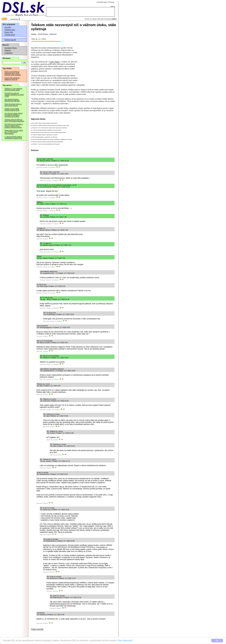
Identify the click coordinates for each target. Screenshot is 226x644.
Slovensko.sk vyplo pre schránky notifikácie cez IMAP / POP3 (14, 95)
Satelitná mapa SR (10, 40)
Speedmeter (8, 48)
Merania (14, 48)
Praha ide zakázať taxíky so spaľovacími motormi (13, 105)
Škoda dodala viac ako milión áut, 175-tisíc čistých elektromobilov (14, 132)
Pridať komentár (37, 629)
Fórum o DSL (9, 32)
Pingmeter (8, 50)
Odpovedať (39, 167)
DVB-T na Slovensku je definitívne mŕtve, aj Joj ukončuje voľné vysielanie (13, 73)
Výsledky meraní (10, 35)
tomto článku (55, 62)
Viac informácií (125, 641)
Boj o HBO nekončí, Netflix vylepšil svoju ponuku (45, 123)
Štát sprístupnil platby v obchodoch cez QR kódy (12, 100)
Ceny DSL (8, 27)
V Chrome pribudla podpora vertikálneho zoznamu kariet (13, 137)
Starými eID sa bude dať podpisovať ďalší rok (12, 79)
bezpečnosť (53, 34)
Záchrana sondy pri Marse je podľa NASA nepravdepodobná (14, 120)
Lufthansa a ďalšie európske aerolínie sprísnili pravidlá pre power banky (51, 126)
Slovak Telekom (43, 34)
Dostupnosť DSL (10, 30)
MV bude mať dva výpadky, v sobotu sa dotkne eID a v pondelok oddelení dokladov (14, 126)
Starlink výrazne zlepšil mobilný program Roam (12, 109)
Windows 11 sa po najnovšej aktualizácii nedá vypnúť (13, 89)
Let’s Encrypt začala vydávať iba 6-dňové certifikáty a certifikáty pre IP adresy (14, 115)
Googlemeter (9, 53)
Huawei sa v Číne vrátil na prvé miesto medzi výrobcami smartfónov (50, 128)
